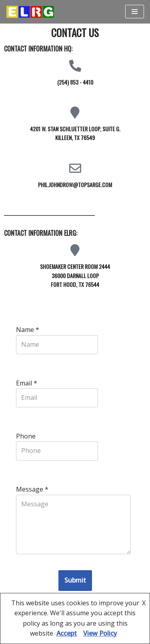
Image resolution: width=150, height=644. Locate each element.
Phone (26, 436)
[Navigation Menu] (135, 12)
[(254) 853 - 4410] (75, 66)
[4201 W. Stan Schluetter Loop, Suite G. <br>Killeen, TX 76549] (75, 113)
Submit (75, 580)
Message (32, 489)
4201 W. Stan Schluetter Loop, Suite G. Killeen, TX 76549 (75, 133)
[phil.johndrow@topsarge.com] (75, 168)
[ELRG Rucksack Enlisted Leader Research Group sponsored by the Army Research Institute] (30, 12)
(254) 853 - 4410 (75, 82)
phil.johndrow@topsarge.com (75, 185)
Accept (67, 633)
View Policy (100, 633)
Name (28, 330)
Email (27, 383)
